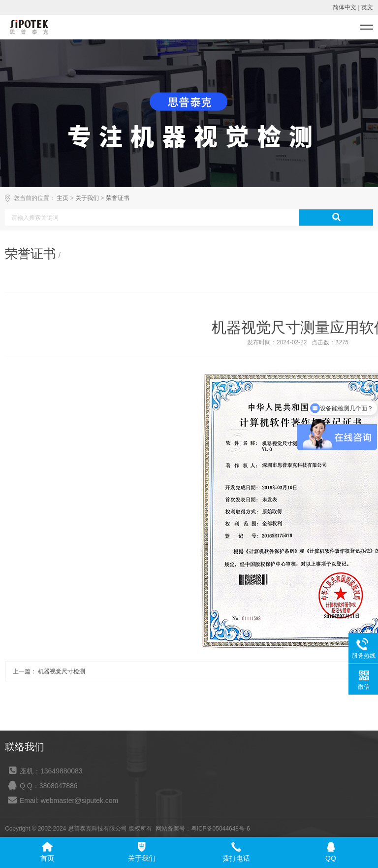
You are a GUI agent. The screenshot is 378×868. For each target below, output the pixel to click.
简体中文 (345, 7)
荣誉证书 (118, 198)
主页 (63, 198)
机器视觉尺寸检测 (61, 671)
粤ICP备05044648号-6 (220, 829)
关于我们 (87, 198)
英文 (367, 7)
